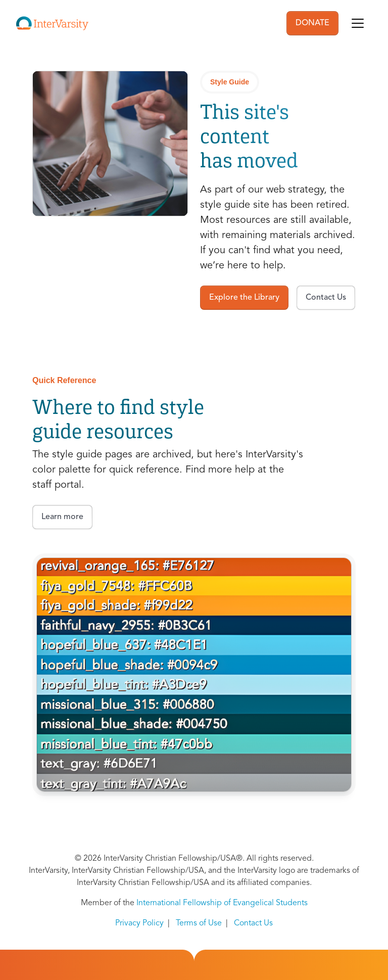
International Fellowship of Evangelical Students (222, 903)
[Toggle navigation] (358, 23)
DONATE (312, 23)
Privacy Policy (139, 923)
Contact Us (253, 923)
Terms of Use (199, 923)
